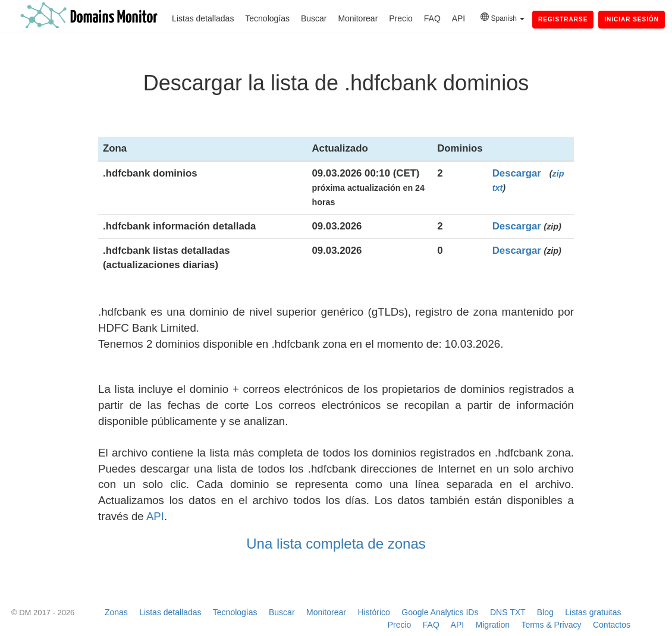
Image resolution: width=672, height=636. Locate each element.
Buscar (314, 18)
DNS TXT (508, 612)
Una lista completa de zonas (336, 544)
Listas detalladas (203, 18)
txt (497, 188)
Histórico (373, 612)
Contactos (612, 625)
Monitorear (358, 18)
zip (558, 174)
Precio (401, 18)
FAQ (432, 18)
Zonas (116, 612)
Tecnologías (267, 18)
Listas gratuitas (593, 612)
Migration (493, 625)
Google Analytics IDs (440, 612)
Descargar (517, 173)
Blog (545, 612)
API (459, 18)
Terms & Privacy (551, 625)
